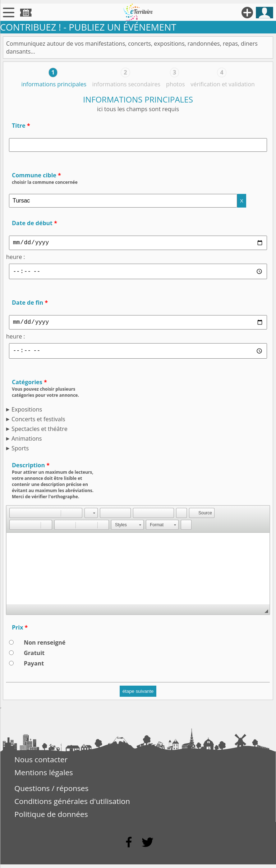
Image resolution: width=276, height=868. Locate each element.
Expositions (27, 413)
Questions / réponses (51, 792)
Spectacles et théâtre (40, 432)
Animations (27, 442)
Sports (20, 452)
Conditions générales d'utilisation (72, 805)
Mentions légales (44, 776)
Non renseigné (45, 646)
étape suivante (138, 695)
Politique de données (51, 818)
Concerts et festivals (38, 423)
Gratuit (34, 656)
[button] (15, 517)
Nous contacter (41, 763)
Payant (34, 667)
